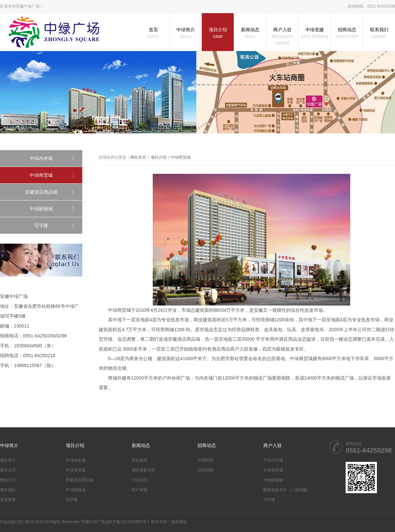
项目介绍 (218, 33)
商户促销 (140, 490)
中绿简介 (185, 33)
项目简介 (8, 460)
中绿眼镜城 (41, 209)
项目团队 (8, 490)
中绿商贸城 (41, 175)
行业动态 (140, 480)
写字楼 (41, 226)
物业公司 (8, 480)
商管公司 (8, 470)
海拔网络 (179, 522)
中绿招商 (205, 460)
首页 (153, 33)
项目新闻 (140, 460)
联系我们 (379, 33)
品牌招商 (205, 470)
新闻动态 (250, 33)
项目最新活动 (144, 470)
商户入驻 (282, 37)
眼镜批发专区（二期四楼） (287, 490)
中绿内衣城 (41, 158)
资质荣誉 (8, 500)
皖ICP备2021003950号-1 (128, 522)
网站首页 (138, 157)
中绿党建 (315, 33)
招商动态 (347, 33)
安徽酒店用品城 (41, 192)
